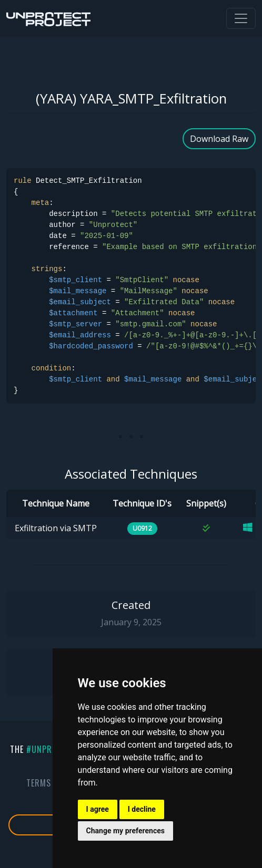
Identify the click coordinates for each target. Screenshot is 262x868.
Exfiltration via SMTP (56, 528)
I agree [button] (98, 809)
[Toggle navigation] (241, 18)
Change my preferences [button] (125, 831)
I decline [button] (142, 809)
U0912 (142, 528)
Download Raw (219, 139)
